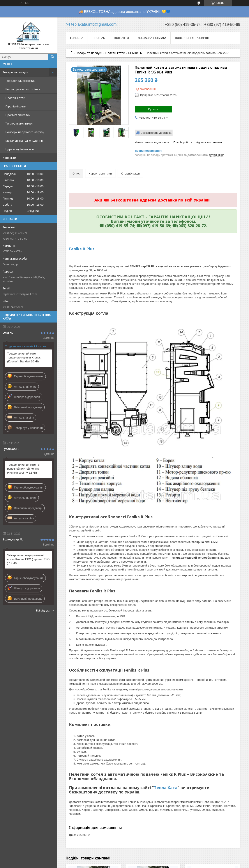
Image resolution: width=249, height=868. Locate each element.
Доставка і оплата (152, 38)
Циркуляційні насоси (20, 149)
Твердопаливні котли (20, 81)
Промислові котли (18, 115)
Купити (153, 109)
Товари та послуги (15, 72)
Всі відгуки (43, 610)
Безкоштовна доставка (156, 133)
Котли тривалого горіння (23, 89)
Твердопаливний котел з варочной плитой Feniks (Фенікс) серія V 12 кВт (23, 469)
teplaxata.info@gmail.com (20, 294)
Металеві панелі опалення (24, 141)
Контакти (9, 158)
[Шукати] (53, 57)
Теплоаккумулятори (19, 123)
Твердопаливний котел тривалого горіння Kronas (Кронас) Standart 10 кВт (24, 357)
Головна (77, 38)
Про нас (99, 38)
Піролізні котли (16, 106)
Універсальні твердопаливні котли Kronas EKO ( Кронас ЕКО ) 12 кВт (28, 559)
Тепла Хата (166, 788)
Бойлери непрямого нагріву (25, 132)
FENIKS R (135, 53)
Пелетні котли (15, 98)
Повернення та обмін (192, 38)
